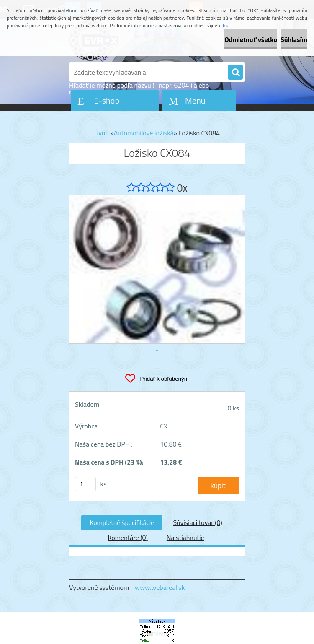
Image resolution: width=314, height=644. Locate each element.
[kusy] (85, 484)
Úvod (102, 133)
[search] (235, 73)
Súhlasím (294, 39)
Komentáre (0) (127, 538)
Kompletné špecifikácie (122, 522)
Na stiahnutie (185, 538)
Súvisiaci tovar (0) (197, 522)
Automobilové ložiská (144, 133)
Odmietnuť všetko (251, 39)
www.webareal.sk (160, 587)
